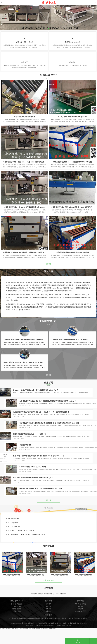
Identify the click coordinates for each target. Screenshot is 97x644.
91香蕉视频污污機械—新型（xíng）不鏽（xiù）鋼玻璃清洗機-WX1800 (27, 187)
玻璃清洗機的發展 (71, 454)
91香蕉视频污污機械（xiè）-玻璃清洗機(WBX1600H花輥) (72, 187)
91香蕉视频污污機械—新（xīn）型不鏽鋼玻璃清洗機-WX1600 (24, 232)
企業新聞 (25, 65)
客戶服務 (48, 629)
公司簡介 (48, 624)
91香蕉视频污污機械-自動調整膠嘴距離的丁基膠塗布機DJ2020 (27, 354)
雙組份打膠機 (17, 629)
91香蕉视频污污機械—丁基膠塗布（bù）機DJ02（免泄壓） (74, 354)
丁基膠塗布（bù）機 (72, 43)
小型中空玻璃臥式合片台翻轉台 (25, 141)
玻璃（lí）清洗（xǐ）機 (25, 43)
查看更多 (48, 270)
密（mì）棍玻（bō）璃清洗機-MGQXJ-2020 (72, 141)
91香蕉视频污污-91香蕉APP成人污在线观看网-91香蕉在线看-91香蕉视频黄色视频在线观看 (28, 643)
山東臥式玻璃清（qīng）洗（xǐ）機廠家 (78, 478)
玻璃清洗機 (63, 609)
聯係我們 (72, 65)
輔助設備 (80, 629)
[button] (48, 28)
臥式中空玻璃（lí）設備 (51, 609)
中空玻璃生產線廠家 (37, 609)
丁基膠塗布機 (17, 627)
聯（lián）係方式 (81, 624)
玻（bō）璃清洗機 (17, 624)
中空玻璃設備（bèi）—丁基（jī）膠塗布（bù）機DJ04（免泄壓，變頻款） (32, 376)
